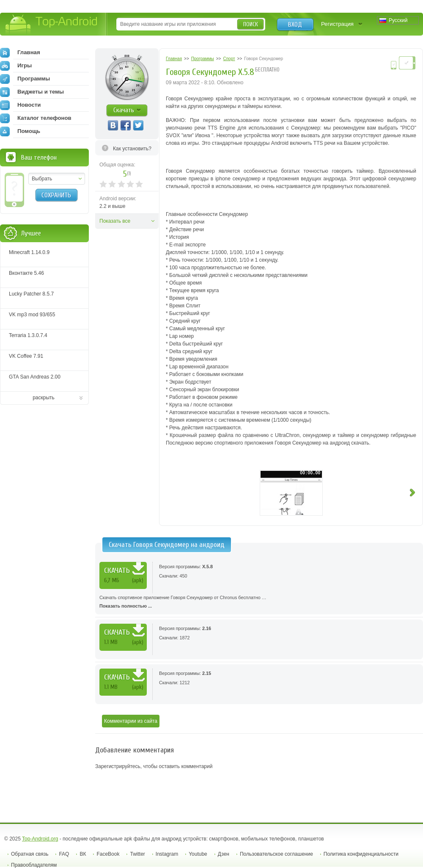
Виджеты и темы (32, 92)
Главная (20, 53)
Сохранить (56, 195)
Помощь (20, 131)
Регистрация (337, 24)
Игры (16, 66)
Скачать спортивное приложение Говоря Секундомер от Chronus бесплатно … (259, 603)
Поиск (251, 24)
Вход (295, 25)
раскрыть (44, 398)
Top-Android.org (40, 839)
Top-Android (52, 25)
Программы (25, 79)
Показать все (115, 221)
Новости (20, 105)
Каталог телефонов (36, 118)
